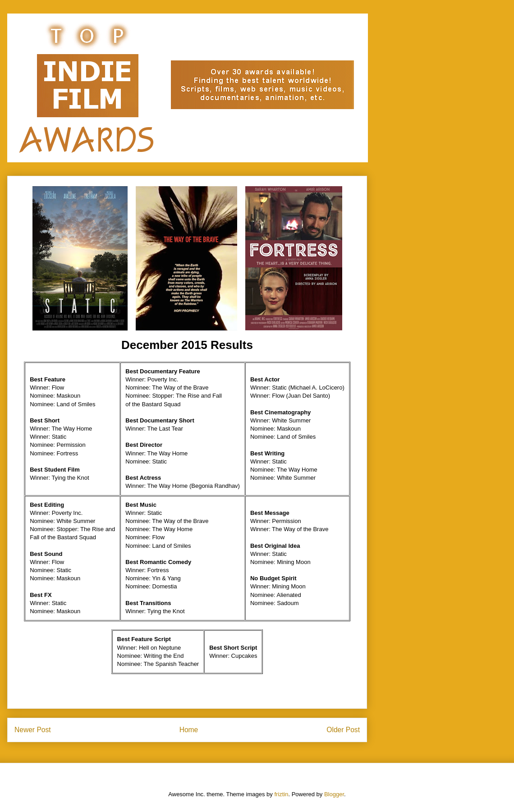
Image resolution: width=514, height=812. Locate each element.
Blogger (334, 794)
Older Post (343, 730)
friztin (281, 794)
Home (189, 730)
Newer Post (33, 730)
